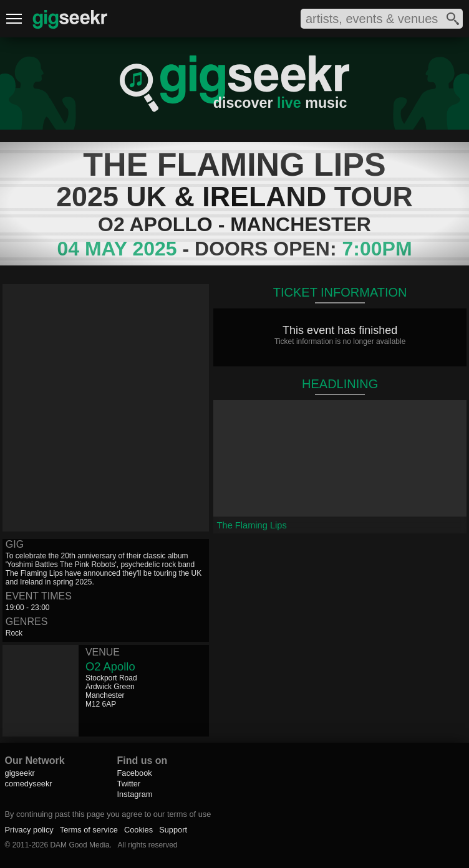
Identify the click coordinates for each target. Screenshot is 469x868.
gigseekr (20, 773)
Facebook (135, 773)
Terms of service (89, 830)
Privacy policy (29, 830)
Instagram (135, 794)
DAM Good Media (80, 845)
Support (173, 830)
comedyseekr (29, 784)
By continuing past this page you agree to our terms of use (108, 814)
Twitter (129, 784)
